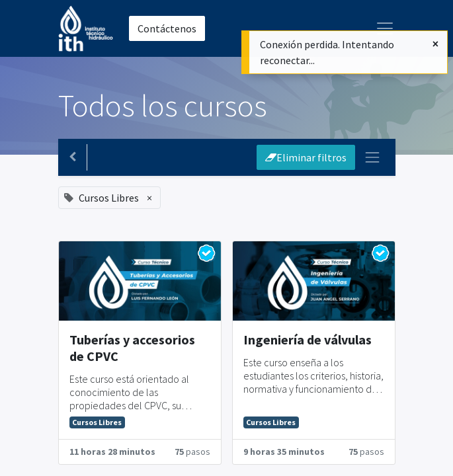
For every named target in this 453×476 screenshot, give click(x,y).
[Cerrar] (435, 44)
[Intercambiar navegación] (372, 157)
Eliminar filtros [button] (306, 157)
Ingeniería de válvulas (308, 339)
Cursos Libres (97, 422)
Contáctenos (167, 28)
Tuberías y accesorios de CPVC (132, 348)
